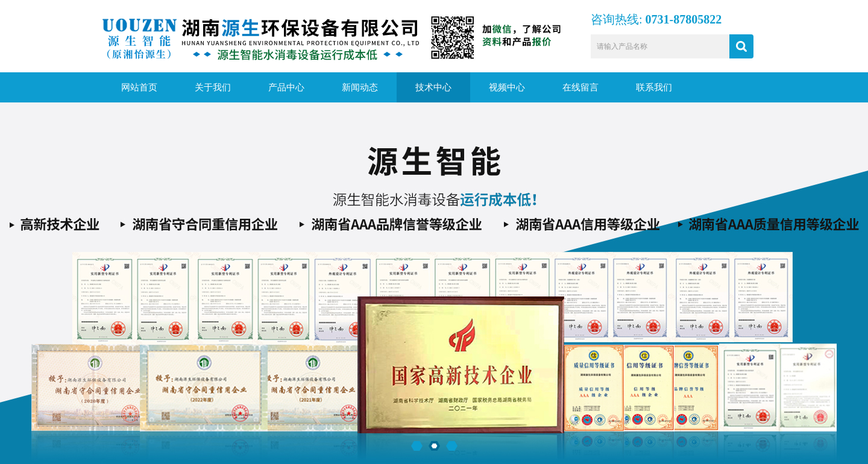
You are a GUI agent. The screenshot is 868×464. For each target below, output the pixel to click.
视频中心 (507, 87)
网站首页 (139, 87)
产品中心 (286, 87)
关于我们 (213, 87)
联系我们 (654, 87)
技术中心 (433, 87)
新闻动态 (360, 87)
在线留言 (580, 87)
